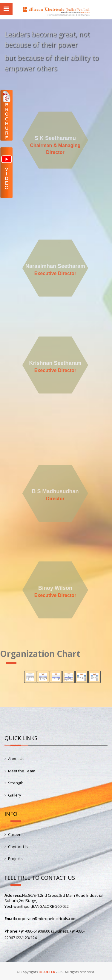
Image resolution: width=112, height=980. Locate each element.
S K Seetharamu (55, 138)
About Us (16, 759)
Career (14, 834)
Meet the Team (22, 771)
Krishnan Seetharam (55, 363)
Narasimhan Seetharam (55, 266)
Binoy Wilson (55, 588)
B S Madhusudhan (55, 491)
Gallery (15, 795)
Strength (16, 783)
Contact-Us (18, 847)
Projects (15, 859)
